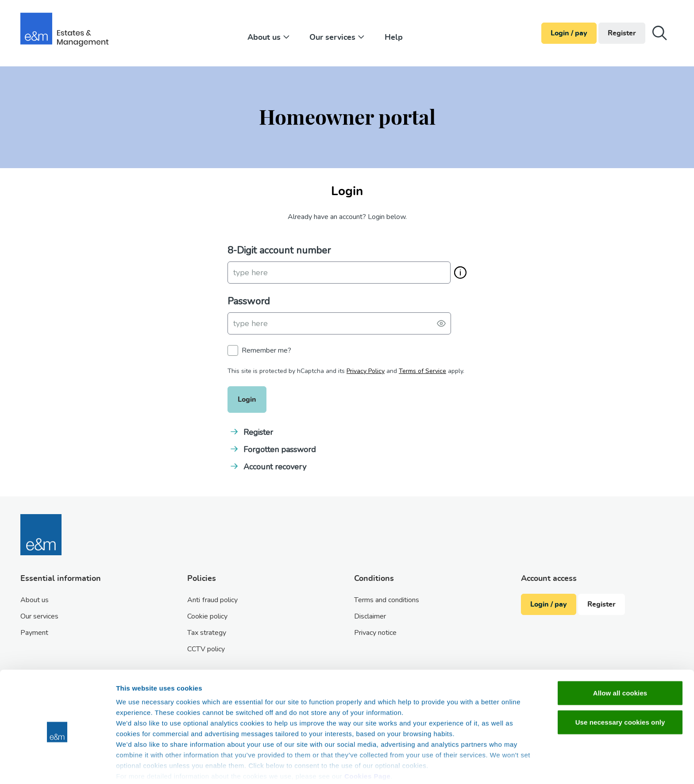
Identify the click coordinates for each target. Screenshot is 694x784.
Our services (338, 38)
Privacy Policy (366, 371)
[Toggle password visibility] (441, 323)
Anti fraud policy (212, 600)
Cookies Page (367, 739)
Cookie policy (207, 616)
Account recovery (275, 467)
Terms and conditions (387, 600)
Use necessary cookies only (620, 685)
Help (394, 38)
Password (249, 301)
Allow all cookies (620, 656)
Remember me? (266, 350)
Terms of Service (422, 371)
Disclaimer (370, 616)
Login (247, 400)
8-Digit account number (279, 250)
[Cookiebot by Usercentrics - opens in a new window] (57, 767)
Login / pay (569, 33)
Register (622, 33)
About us (270, 38)
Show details (465, 767)
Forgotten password (280, 450)
